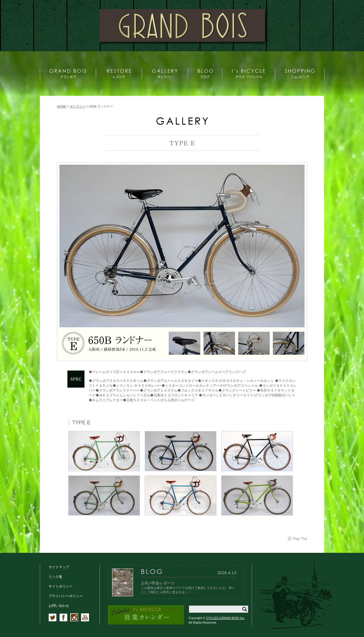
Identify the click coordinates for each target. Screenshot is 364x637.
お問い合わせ (59, 606)
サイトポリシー (61, 586)
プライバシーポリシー (66, 596)
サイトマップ (59, 567)
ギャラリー (78, 106)
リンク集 (55, 577)
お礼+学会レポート (158, 583)
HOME (62, 106)
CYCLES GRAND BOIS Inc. (225, 618)
